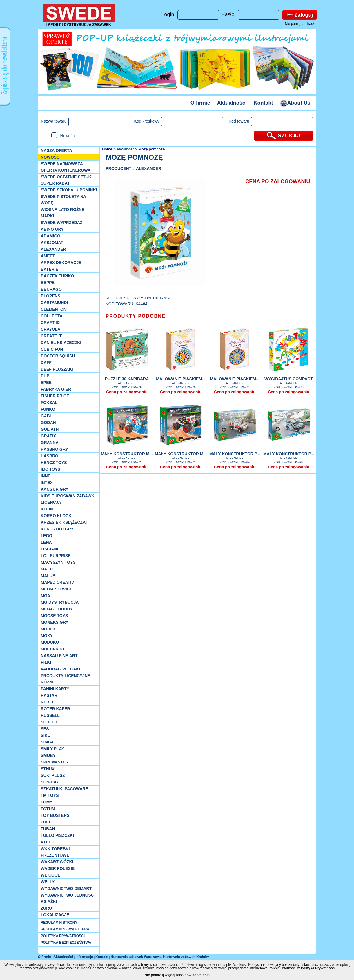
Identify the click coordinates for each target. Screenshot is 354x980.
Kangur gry (55, 489)
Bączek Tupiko (58, 276)
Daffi (47, 363)
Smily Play (53, 749)
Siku (46, 735)
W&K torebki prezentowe (55, 852)
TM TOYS (50, 795)
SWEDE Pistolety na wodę (63, 200)
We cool (51, 875)
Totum (48, 809)
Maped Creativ (58, 582)
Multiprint (53, 649)
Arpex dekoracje (61, 263)
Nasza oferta (57, 150)
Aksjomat (52, 243)
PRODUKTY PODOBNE (136, 316)
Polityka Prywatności (318, 968)
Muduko (50, 642)
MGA (46, 596)
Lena (46, 542)
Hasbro (50, 456)
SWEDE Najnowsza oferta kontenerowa (66, 167)
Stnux (48, 769)
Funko (48, 409)
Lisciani (50, 549)
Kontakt (263, 103)
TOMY (47, 802)
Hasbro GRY (55, 449)
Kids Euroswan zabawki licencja (68, 499)
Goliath (50, 429)
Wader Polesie (58, 868)
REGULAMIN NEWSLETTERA (65, 929)
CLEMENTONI (54, 309)
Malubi (49, 576)
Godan (48, 423)
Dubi (46, 376)
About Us (295, 103)
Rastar (49, 695)
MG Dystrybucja (60, 602)
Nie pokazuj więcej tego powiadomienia (177, 975)
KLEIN (47, 509)
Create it (51, 336)
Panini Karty (55, 689)
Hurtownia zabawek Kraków (186, 957)
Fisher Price (55, 396)
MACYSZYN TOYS (58, 562)
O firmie (200, 103)
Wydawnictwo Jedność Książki (68, 898)
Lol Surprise (56, 556)
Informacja (84, 957)
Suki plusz (53, 775)
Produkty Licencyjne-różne (66, 679)
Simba (47, 742)
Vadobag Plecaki (61, 669)
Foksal (49, 403)
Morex (48, 629)
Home (107, 149)
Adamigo (51, 236)
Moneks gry (55, 622)
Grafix (49, 436)
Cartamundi (55, 303)
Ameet (48, 256)
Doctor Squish (58, 356)
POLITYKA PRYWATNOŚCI (63, 936)
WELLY (48, 882)
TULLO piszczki (57, 835)
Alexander (53, 249)
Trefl (47, 822)
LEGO (47, 536)
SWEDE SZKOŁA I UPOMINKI (69, 190)
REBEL (48, 702)
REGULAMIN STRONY (59, 923)
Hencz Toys (54, 463)
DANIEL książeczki (61, 343)
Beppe (48, 283)
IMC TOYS (51, 469)
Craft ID (50, 323)
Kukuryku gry (57, 529)
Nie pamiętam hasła (300, 24)
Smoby (48, 755)
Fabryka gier (56, 389)
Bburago (51, 289)
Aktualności (232, 103)
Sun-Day (50, 782)
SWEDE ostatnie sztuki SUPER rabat (67, 180)
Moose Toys (55, 616)
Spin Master (55, 762)
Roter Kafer (56, 709)
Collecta (52, 316)
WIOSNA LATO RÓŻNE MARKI (63, 213)
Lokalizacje (55, 915)
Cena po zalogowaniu (127, 392)
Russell (50, 715)
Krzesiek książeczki (64, 522)
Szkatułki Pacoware (65, 789)
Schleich (51, 722)
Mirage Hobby (57, 609)
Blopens (51, 296)
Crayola (51, 329)
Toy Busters (55, 815)
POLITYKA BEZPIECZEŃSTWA (66, 943)
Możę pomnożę (151, 149)
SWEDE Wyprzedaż (62, 223)
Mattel (49, 569)
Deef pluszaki (57, 369)
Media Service (57, 589)
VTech (48, 842)
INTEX (47, 483)
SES (45, 729)
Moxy (47, 636)
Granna (50, 443)
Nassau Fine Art (59, 656)
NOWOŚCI (51, 157)
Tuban (48, 829)
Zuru (47, 908)
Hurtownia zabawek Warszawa (136, 957)
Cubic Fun (52, 349)
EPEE (46, 383)
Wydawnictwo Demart (66, 888)
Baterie (50, 269)
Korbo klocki (57, 516)
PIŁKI (46, 662)
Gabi (46, 416)
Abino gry (52, 229)
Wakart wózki (57, 862)
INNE (46, 476)
